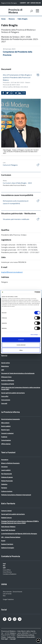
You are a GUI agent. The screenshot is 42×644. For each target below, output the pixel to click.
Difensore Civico (6, 377)
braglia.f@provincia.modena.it (12, 272)
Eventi (3, 541)
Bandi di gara (5, 430)
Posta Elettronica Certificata (26, 635)
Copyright (13, 639)
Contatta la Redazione (10, 574)
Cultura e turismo (7, 491)
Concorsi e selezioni (7, 433)
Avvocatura (5, 460)
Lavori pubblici (6, 470)
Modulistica (5, 366)
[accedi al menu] (37, 11)
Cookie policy (11, 637)
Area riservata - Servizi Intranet (12, 591)
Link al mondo (7, 593)
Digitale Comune (6, 518)
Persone (12, 19)
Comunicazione (6, 440)
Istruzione (4, 467)
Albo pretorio (5, 423)
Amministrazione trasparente (10, 419)
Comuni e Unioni (6, 511)
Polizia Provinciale (7, 481)
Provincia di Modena (15, 11)
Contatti (23, 3)
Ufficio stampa (6, 444)
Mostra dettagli (34, 335)
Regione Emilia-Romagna (9, 3)
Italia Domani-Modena (8, 527)
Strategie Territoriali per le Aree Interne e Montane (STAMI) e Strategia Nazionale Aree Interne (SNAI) (20, 522)
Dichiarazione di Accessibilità (26, 637)
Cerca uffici (5, 396)
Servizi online (36, 3)
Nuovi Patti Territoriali (8, 530)
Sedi (4, 564)
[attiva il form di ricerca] (31, 11)
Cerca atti (4, 403)
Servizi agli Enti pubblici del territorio (13, 393)
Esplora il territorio (7, 544)
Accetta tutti (21, 340)
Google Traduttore (8, 599)
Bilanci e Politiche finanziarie (10, 463)
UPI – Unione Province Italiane (11, 537)
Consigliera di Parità (8, 384)
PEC (4, 566)
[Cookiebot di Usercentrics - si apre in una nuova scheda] (31, 292)
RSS (4, 596)
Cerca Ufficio (7, 570)
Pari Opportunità (6, 474)
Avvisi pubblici (6, 426)
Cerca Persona (7, 572)
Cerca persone (6, 400)
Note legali (5, 639)
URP (28, 3)
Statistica (4, 484)
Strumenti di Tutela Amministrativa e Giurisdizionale (18, 373)
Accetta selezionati (21, 345)
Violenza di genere (7, 477)
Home (3, 19)
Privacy (3, 637)
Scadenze (4, 437)
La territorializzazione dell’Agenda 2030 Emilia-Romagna (19, 534)
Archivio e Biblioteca (8, 380)
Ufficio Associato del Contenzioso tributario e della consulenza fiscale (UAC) (21, 388)
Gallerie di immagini (8, 548)
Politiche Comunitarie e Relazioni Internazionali (16, 495)
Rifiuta (21, 350)
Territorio (4, 488)
